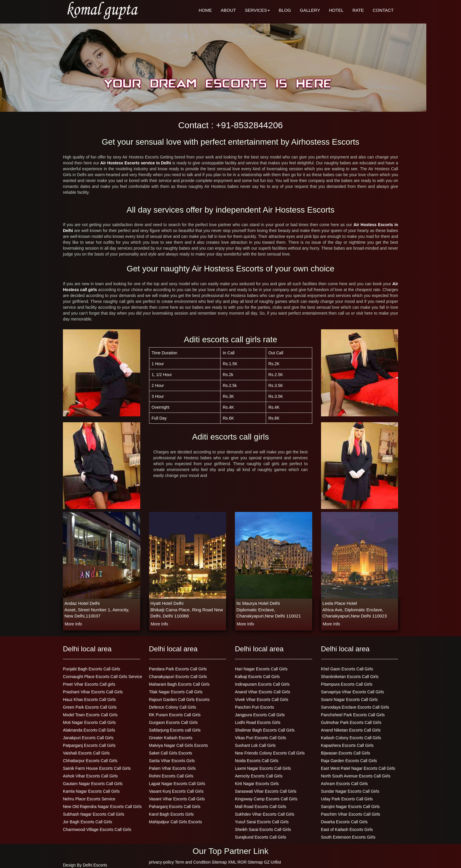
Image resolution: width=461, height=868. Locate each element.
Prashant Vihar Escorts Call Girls (93, 692)
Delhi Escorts (95, 865)
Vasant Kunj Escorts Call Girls (176, 791)
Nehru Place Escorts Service (89, 799)
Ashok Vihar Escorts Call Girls (90, 776)
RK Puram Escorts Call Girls (175, 715)
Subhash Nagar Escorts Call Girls (94, 814)
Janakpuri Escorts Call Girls (88, 738)
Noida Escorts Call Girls (257, 761)
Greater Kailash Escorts (171, 738)
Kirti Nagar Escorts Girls (257, 784)
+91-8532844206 (249, 125)
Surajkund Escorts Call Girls (260, 837)
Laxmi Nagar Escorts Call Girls (263, 768)
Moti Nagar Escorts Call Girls (89, 722)
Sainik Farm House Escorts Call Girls (97, 768)
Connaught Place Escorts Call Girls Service (102, 677)
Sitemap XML (224, 862)
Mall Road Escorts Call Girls (260, 807)
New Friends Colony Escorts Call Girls (270, 753)
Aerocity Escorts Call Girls (259, 776)
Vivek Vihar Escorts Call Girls (262, 700)
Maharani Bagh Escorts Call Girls (179, 684)
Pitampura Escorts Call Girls (347, 684)
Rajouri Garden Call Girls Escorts (179, 700)
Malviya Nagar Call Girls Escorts (179, 745)
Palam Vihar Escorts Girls (172, 768)
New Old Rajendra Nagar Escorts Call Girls (102, 807)
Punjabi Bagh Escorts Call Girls (92, 669)
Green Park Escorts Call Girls (90, 707)
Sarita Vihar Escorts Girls (172, 761)
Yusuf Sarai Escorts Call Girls (262, 822)
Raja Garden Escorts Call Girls (349, 761)
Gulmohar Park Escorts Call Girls (351, 722)
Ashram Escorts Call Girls (344, 784)
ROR (242, 862)
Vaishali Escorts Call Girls (86, 753)
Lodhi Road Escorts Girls (258, 722)
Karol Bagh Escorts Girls (172, 814)
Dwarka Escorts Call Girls (344, 822)
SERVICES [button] (257, 10)
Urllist (276, 862)
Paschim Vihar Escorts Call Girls (351, 814)
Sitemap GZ (259, 862)
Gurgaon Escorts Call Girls (173, 722)
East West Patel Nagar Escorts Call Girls (358, 768)
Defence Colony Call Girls (173, 707)
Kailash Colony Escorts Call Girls (351, 738)
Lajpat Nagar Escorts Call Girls (177, 784)
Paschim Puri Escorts (254, 707)
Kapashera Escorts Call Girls (347, 745)
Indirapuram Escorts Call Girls (262, 684)
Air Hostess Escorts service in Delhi (136, 163)
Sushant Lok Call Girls (255, 745)
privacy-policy (162, 862)
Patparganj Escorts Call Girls (89, 745)
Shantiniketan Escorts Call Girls (350, 677)
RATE (358, 10)
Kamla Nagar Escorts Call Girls (91, 791)
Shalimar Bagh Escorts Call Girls (265, 730)
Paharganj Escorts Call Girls (175, 807)
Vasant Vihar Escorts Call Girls (177, 799)
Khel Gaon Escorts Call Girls (347, 669)
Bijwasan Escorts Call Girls (346, 753)
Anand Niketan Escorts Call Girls (351, 730)
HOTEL (336, 10)
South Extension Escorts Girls (348, 837)
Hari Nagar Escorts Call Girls (261, 669)
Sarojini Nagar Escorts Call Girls (350, 807)
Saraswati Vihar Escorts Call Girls (266, 791)
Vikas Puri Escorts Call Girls (260, 738)
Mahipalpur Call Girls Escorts (176, 822)
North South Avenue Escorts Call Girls (356, 776)
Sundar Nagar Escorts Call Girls (350, 791)
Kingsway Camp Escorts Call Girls (266, 799)
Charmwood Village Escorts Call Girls (97, 829)
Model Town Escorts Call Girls (90, 715)
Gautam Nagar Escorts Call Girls (93, 784)
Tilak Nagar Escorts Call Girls (176, 692)
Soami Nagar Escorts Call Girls (349, 700)
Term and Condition (193, 862)
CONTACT (383, 10)
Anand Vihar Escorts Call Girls (263, 692)
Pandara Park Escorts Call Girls (178, 669)
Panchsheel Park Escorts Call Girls (353, 715)
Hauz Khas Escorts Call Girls (89, 700)
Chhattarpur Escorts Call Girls (90, 761)
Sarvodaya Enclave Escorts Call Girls (355, 707)
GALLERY (310, 10)
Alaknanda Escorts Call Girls (89, 730)
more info (73, 624)
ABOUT (228, 10)
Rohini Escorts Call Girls (171, 776)
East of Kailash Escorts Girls (347, 829)
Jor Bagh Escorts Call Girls (87, 822)
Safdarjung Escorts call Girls (175, 730)
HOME (205, 10)
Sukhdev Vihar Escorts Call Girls (265, 814)
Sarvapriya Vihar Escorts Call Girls (353, 692)
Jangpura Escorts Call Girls (260, 715)
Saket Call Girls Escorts (171, 753)
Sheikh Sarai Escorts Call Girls (263, 829)
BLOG (285, 10)
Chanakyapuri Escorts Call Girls (178, 677)
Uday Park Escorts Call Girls (347, 799)
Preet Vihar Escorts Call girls (89, 684)
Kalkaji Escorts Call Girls (257, 677)
